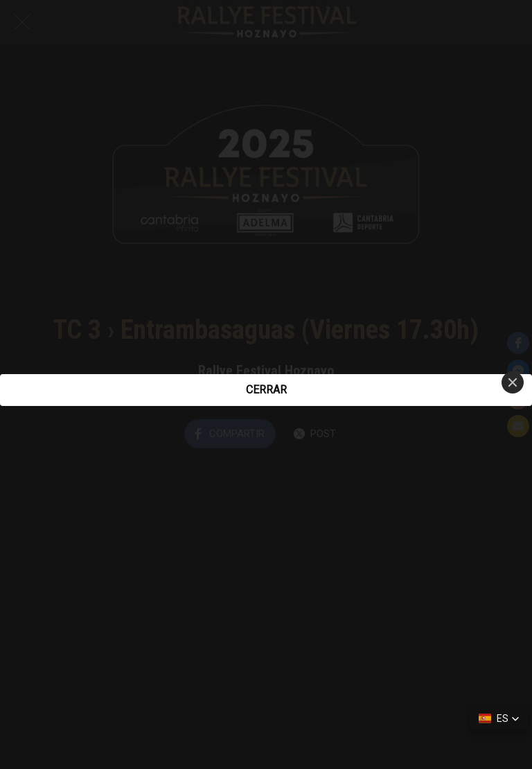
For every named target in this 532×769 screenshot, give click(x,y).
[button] (499, 718)
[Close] (513, 382)
